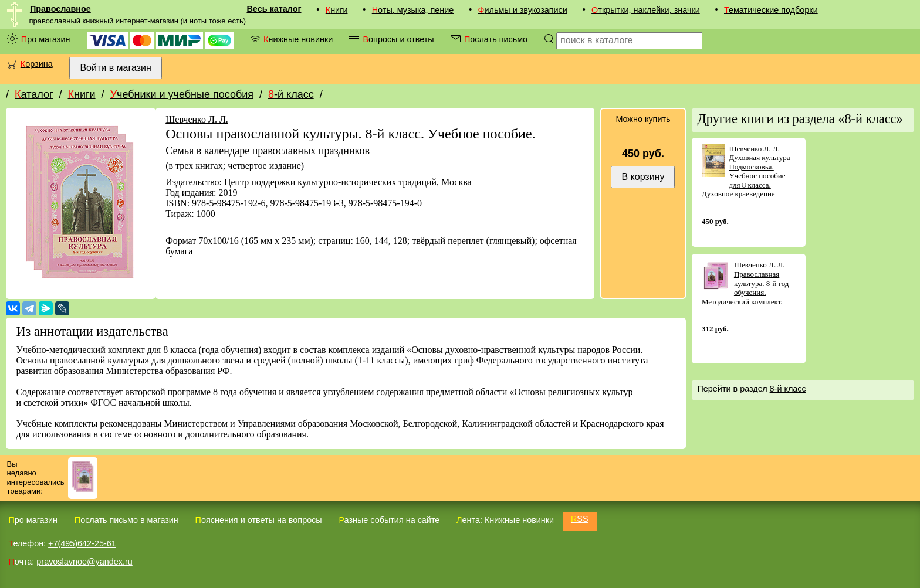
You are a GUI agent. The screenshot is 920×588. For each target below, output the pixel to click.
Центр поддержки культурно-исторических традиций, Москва (348, 182)
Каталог (34, 94)
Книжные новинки (298, 39)
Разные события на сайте (389, 520)
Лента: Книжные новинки (505, 520)
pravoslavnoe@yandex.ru (84, 562)
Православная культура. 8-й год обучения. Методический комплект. (745, 288)
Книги (337, 10)
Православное (60, 9)
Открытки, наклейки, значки (646, 10)
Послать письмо (496, 39)
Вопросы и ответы (398, 39)
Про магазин (46, 39)
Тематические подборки (771, 10)
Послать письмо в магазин (126, 520)
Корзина (37, 64)
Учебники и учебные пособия (182, 94)
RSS (580, 519)
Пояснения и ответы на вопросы (259, 520)
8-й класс (291, 94)
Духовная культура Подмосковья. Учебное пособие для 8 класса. (759, 171)
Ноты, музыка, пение (413, 10)
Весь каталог (274, 9)
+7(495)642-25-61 (82, 543)
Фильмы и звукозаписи (523, 10)
